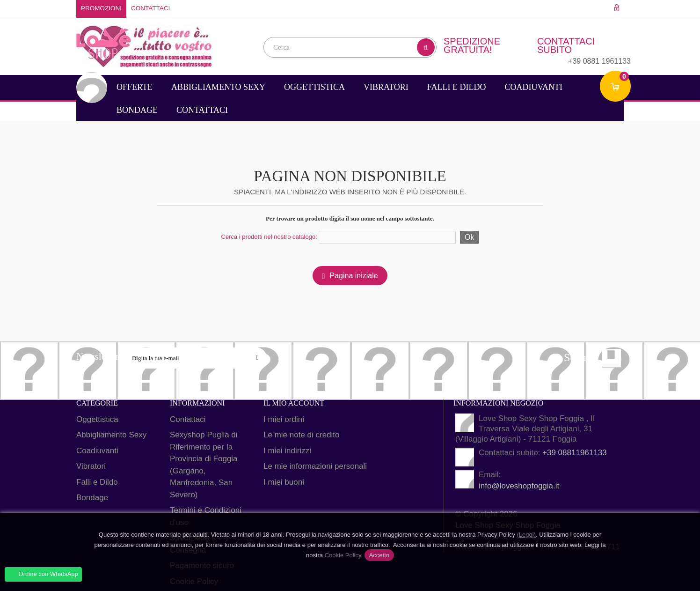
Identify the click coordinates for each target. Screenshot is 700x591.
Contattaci (150, 8)
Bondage (137, 110)
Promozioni (101, 8)
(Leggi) (526, 535)
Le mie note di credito (302, 435)
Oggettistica (314, 87)
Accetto (379, 555)
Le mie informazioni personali (315, 466)
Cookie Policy (343, 555)
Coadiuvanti (533, 87)
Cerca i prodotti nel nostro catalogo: (269, 237)
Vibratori (386, 87)
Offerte (135, 87)
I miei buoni (284, 482)
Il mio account (294, 403)
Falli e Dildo (457, 87)
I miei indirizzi (287, 451)
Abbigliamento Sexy (218, 87)
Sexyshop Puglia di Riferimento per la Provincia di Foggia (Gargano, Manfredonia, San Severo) (204, 465)
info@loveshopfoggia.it (519, 486)
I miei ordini (284, 419)
